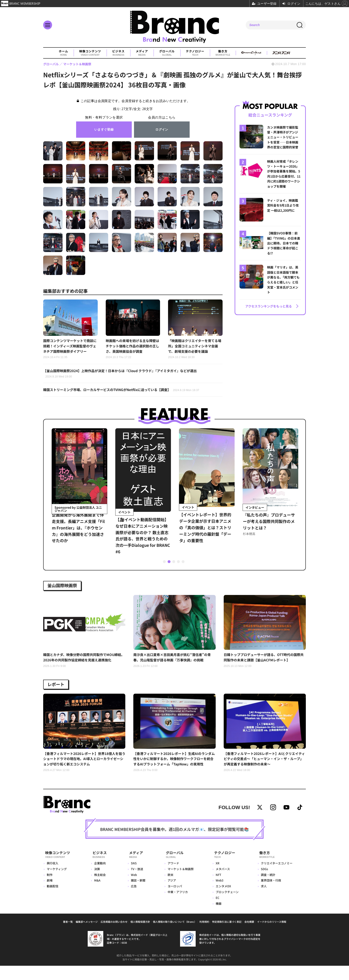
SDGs (264, 883)
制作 (50, 889)
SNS (132, 878)
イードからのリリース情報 (272, 936)
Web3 (219, 895)
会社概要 (249, 936)
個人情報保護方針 (140, 936)
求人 (263, 901)
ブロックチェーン (226, 906)
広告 (132, 901)
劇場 (50, 895)
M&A (97, 895)
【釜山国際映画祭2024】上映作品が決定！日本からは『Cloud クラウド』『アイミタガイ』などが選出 (125, 375)
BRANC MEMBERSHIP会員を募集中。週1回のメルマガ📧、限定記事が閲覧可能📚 (174, 845)
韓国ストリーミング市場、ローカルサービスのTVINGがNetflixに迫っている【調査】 (126, 392)
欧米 (169, 889)
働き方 (223, 53)
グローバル (167, 53)
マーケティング (57, 883)
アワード (172, 878)
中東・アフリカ (176, 906)
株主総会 (100, 889)
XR (217, 878)
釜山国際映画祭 (65, 588)
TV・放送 (135, 883)
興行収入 (53, 878)
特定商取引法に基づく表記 (227, 936)
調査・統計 (268, 889)
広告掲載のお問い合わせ (114, 936)
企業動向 (100, 878)
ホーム (63, 53)
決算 (97, 883)
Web (132, 889)
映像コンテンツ (90, 53)
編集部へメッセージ (87, 936)
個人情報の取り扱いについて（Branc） (175, 936)
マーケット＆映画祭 (179, 883)
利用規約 (204, 936)
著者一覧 (68, 936)
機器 (218, 918)
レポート (58, 689)
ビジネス (118, 53)
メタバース (222, 883)
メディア (142, 53)
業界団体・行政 (271, 895)
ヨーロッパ (173, 901)
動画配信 (53, 901)
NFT (218, 889)
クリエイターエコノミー (276, 878)
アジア (170, 895)
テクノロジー (195, 53)
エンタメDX (223, 901)
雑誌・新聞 (136, 895)
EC (217, 912)
